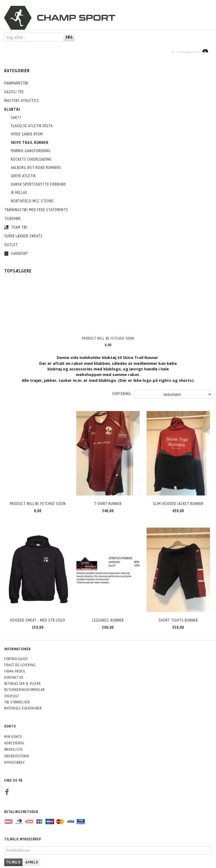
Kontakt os (14, 669)
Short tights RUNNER (178, 612)
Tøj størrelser (17, 694)
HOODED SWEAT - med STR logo (38, 612)
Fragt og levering (20, 656)
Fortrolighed (16, 650)
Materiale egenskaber (23, 700)
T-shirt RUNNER (108, 499)
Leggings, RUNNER (108, 612)
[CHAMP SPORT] (60, 18)
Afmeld (32, 854)
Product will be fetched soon (108, 338)
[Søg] (69, 37)
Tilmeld (13, 854)
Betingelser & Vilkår (23, 675)
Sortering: (122, 394)
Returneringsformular (25, 681)
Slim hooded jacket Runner (178, 499)
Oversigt (12, 687)
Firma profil (15, 662)
